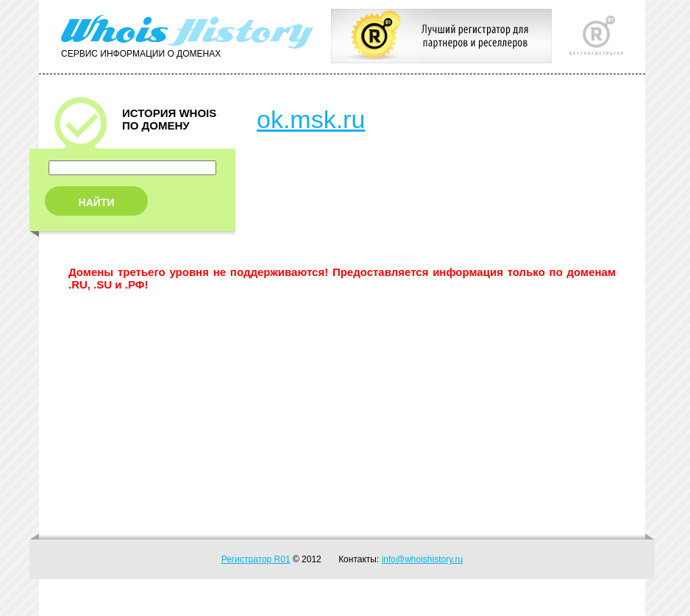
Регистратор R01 (256, 559)
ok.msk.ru (311, 119)
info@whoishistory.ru (423, 559)
